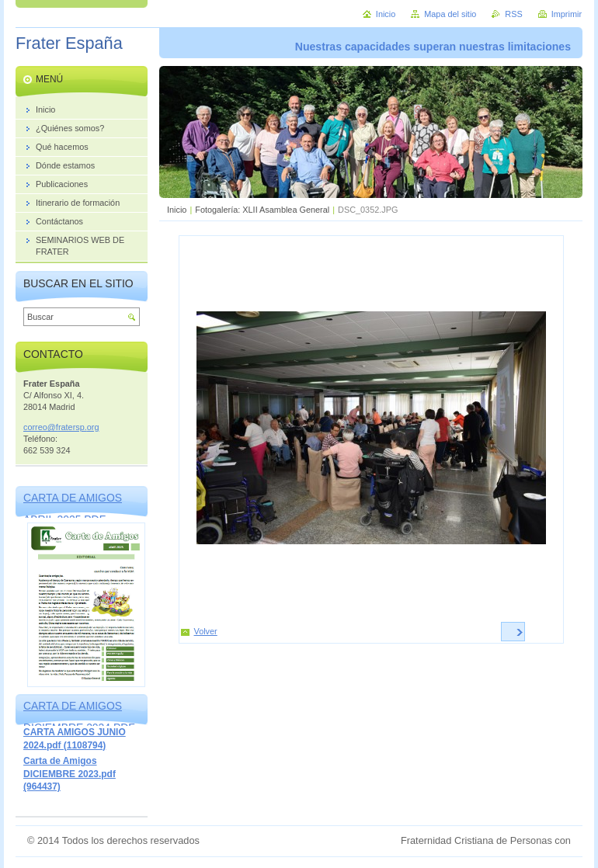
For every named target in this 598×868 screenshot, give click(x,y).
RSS (513, 14)
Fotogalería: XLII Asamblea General (262, 210)
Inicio (177, 210)
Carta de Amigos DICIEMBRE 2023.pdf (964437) (70, 774)
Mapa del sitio (450, 14)
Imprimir (567, 14)
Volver (206, 631)
